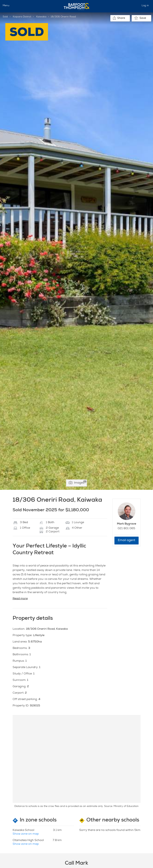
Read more (20, 599)
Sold (5, 17)
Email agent (127, 540)
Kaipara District (22, 17)
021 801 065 (126, 529)
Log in (145, 6)
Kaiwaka (41, 17)
